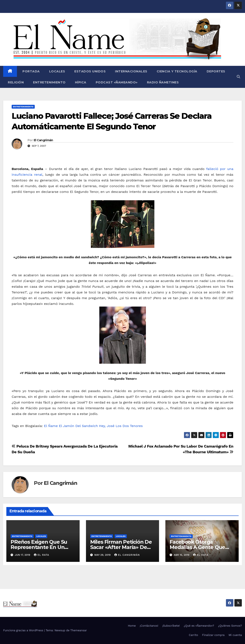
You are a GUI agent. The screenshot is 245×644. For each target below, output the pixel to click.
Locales (57, 71)
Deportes (216, 71)
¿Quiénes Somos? (230, 626)
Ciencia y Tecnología (177, 71)
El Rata (42, 555)
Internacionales (131, 71)
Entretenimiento (49, 82)
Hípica (81, 82)
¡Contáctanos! (149, 626)
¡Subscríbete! (171, 626)
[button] (238, 77)
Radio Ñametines (163, 82)
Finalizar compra (213, 635)
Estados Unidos (90, 71)
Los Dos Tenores (129, 426)
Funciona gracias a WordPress (24, 630)
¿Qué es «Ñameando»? (199, 626)
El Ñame (51, 426)
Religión (16, 82)
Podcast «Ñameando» (117, 82)
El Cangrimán (43, 140)
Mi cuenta (235, 635)
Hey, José (107, 426)
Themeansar (79, 630)
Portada (31, 71)
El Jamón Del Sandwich (78, 426)
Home (132, 626)
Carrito (194, 635)
